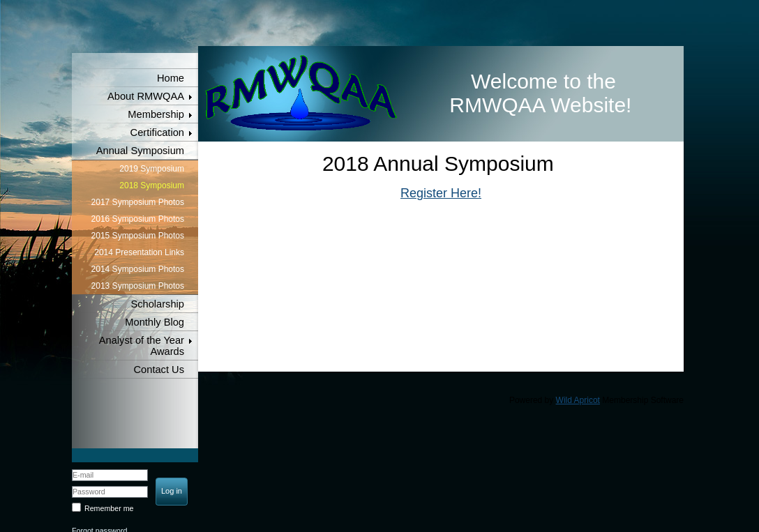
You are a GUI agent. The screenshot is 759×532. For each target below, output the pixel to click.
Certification (157, 132)
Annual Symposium (140, 151)
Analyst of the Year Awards (142, 346)
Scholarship (157, 304)
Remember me (109, 508)
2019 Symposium (152, 169)
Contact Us (159, 370)
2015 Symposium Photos (138, 236)
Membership (156, 114)
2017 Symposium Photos (138, 202)
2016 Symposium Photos (138, 219)
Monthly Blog (155, 322)
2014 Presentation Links (139, 252)
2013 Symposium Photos (138, 286)
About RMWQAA (146, 96)
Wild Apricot (578, 400)
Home (171, 78)
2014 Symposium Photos (138, 269)
